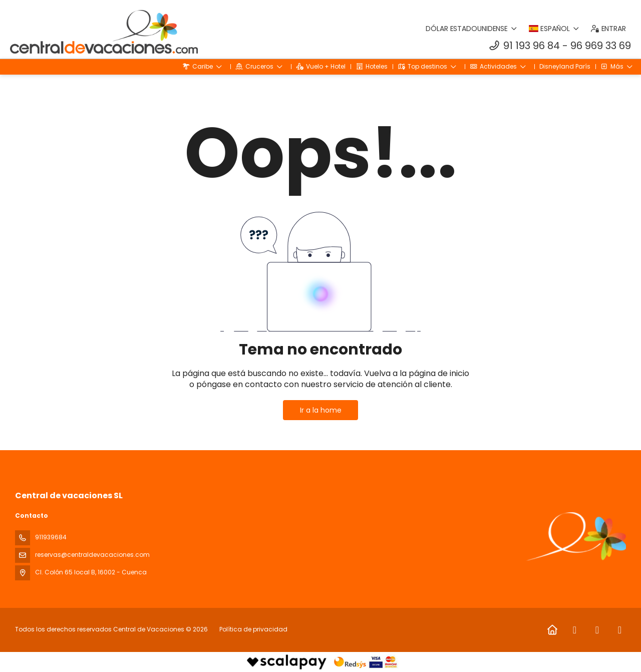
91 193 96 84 (532, 46)
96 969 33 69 (601, 46)
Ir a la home (321, 410)
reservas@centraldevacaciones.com (92, 555)
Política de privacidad (253, 629)
